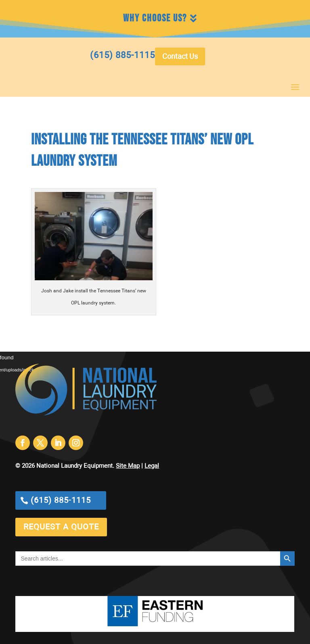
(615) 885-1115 (61, 500)
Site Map (128, 466)
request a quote (61, 527)
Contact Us (180, 57)
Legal (152, 466)
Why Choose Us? (155, 18)
